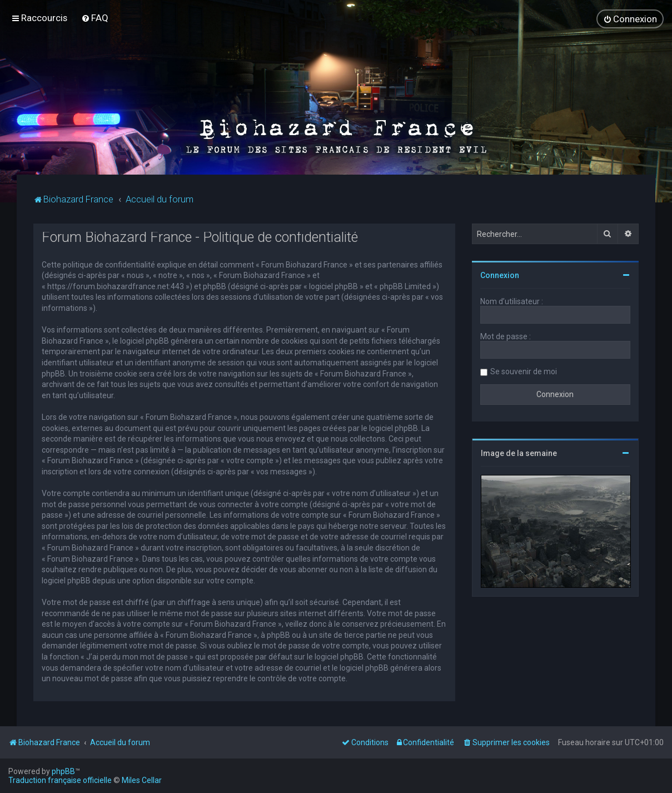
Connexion (500, 275)
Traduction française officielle (60, 780)
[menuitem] (95, 18)
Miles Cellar (142, 780)
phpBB (63, 771)
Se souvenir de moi (524, 371)
